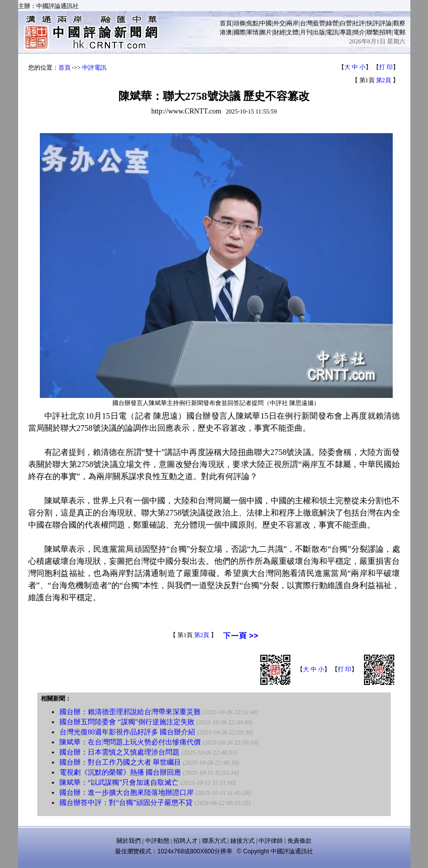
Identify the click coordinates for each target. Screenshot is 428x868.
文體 (292, 32)
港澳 (226, 32)
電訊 (332, 32)
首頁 (226, 23)
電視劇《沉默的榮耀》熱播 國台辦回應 (120, 772)
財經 (279, 32)
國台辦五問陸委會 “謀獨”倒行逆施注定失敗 (127, 722)
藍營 (319, 23)
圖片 (266, 32)
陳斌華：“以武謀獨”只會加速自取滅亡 (119, 783)
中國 (266, 23)
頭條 (239, 23)
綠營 (332, 23)
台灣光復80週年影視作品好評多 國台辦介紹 (128, 732)
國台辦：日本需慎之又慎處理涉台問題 (119, 752)
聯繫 (373, 32)
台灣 (306, 23)
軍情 (253, 32)
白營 (346, 23)
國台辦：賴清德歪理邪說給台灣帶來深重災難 (130, 712)
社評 (359, 23)
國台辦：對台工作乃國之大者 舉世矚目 (120, 762)
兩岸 (292, 23)
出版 (319, 32)
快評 (373, 23)
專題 (346, 32)
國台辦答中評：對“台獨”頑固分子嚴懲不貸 (126, 803)
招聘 (386, 32)
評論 (386, 23)
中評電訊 (94, 68)
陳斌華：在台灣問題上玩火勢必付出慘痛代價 (130, 742)
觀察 (399, 23)
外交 (279, 23)
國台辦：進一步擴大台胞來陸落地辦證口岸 (127, 793)
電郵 (399, 32)
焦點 (253, 23)
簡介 (359, 32)
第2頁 (384, 80)
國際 (239, 32)
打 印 (386, 67)
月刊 (306, 32)
